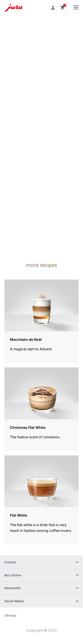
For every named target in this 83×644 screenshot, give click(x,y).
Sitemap (10, 615)
